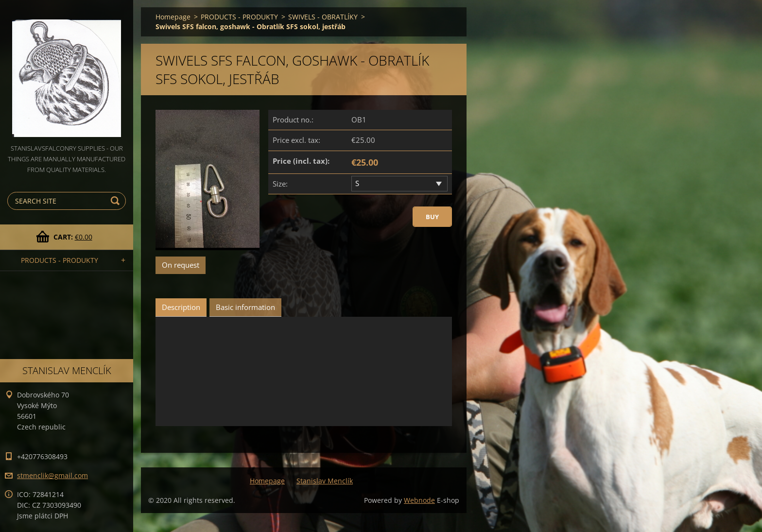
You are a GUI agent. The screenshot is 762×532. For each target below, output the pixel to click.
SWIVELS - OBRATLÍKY (323, 17)
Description (181, 307)
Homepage (173, 17)
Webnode (419, 500)
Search (117, 201)
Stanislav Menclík (325, 481)
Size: (280, 184)
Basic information (245, 307)
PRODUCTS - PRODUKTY (60, 260)
